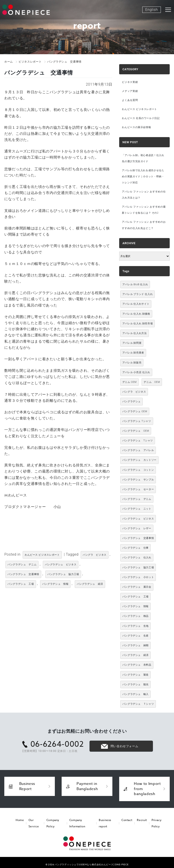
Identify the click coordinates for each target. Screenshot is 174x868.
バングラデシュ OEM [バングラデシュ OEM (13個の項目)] (135, 411)
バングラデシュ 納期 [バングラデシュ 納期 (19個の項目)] (135, 646)
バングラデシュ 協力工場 (63, 574)
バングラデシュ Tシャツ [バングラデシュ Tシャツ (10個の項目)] (137, 421)
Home (19, 820)
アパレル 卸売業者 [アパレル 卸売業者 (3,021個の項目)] (133, 353)
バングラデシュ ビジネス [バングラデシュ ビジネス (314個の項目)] (138, 519)
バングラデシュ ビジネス (61, 565)
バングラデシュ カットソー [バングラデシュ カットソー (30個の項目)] (139, 460)
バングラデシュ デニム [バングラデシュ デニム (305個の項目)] (137, 499)
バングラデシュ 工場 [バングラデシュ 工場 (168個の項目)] (135, 597)
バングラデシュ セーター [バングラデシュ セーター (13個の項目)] (138, 490)
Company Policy (52, 823)
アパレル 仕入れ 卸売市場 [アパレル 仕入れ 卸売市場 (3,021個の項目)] (138, 324)
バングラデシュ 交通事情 (23, 574)
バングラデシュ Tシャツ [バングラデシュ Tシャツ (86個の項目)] (138, 441)
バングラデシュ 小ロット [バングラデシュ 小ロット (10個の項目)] (138, 577)
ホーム (9, 62)
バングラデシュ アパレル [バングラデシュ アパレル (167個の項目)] (138, 450)
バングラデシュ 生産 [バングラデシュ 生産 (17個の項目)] (135, 636)
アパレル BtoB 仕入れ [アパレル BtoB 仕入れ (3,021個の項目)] (135, 285)
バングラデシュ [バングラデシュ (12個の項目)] (132, 402)
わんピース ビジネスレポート (42, 555)
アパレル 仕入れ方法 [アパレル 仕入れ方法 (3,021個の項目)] (135, 333)
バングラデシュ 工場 (21, 584)
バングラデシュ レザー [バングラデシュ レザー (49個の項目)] (137, 528)
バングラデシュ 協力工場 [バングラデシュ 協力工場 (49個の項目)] (138, 567)
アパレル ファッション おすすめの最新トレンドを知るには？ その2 (144, 210)
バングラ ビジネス (95, 555)
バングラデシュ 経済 (90, 584)
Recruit (142, 820)
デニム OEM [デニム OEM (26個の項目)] (152, 382)
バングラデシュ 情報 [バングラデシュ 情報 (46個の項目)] (135, 607)
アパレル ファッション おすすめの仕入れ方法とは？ (144, 195)
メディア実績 (130, 91)
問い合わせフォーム (124, 746)
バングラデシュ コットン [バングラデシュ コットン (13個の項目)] (138, 470)
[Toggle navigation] (168, 10)
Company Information (77, 823)
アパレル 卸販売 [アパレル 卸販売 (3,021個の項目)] (132, 363)
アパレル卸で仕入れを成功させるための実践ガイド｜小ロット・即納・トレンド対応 (143, 177)
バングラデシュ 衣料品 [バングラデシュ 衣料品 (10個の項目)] (137, 665)
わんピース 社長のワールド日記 (141, 118)
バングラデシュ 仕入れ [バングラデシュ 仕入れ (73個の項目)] (137, 558)
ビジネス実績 (130, 82)
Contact (127, 820)
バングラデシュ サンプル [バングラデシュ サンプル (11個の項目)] (138, 480)
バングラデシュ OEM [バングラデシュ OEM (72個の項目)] (136, 431)
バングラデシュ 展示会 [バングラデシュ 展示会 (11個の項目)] (137, 587)
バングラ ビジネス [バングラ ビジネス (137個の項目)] (134, 392)
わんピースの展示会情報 (136, 127)
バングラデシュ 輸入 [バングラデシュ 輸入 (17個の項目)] (135, 694)
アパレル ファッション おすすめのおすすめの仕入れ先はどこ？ (144, 225)
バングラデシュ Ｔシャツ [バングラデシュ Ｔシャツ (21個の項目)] (138, 704)
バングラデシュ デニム (22, 565)
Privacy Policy (156, 823)
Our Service (33, 823)
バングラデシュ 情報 (55, 584)
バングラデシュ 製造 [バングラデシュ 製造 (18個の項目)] (135, 675)
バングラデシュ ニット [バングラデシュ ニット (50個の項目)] (137, 509)
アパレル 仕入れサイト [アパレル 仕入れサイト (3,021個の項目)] (136, 304)
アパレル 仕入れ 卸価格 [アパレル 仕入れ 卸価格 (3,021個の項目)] (136, 314)
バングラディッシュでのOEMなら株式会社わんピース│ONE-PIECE (92, 864)
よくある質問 (130, 100)
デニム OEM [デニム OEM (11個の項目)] (129, 382)
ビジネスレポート (30, 62)
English (151, 10)
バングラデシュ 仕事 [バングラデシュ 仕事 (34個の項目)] (135, 548)
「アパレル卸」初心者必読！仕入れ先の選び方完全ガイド (143, 158)
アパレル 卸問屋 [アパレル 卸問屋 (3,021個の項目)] (132, 343)
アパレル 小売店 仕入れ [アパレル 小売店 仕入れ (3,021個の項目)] (136, 372)
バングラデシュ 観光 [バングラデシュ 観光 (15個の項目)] (135, 684)
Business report (105, 823)
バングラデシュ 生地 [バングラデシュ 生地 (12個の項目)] (135, 626)
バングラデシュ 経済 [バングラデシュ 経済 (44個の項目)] (135, 655)
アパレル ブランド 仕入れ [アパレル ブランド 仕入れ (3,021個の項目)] (138, 294)
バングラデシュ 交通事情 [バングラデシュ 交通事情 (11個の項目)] (138, 538)
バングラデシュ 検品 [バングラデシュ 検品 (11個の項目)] (135, 616)
